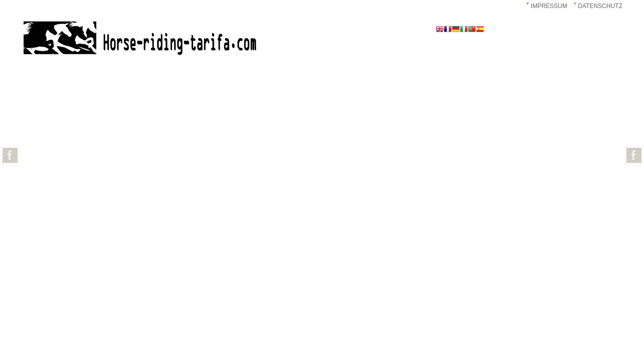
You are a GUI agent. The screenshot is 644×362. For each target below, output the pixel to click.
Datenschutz (600, 6)
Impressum (549, 6)
